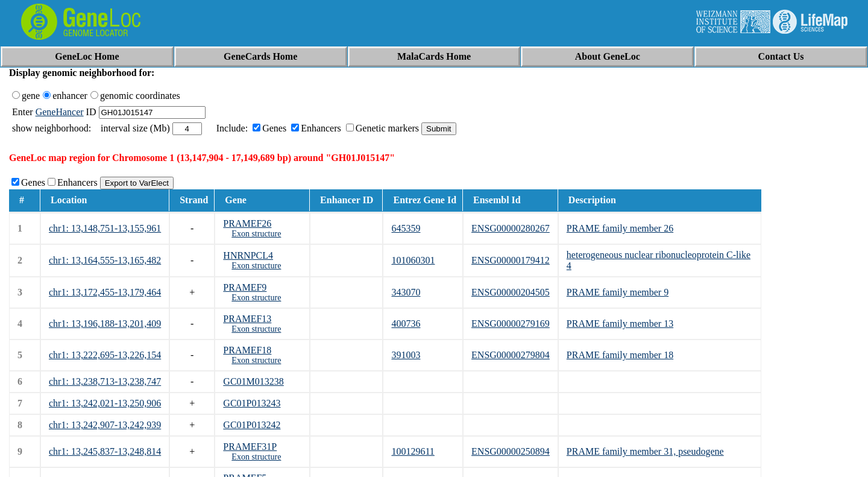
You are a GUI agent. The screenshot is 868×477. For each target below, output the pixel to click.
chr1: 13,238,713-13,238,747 (105, 381)
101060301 (413, 260)
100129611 (413, 451)
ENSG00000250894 (511, 451)
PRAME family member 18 (620, 355)
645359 (406, 228)
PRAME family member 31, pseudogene (645, 451)
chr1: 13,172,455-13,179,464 (105, 292)
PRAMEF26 (247, 223)
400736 (406, 324)
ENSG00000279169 (511, 324)
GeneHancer (60, 112)
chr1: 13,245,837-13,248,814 (105, 451)
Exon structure (256, 234)
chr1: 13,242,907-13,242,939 (105, 425)
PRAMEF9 (245, 287)
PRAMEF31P (250, 447)
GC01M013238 (253, 381)
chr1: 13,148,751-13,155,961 (105, 228)
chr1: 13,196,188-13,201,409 (105, 324)
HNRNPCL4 (248, 255)
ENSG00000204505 (511, 292)
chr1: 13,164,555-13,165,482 (105, 260)
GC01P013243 (252, 403)
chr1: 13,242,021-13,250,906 (105, 403)
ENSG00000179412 (511, 260)
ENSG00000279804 (511, 355)
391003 (406, 355)
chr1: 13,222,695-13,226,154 (105, 355)
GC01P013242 (252, 425)
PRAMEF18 (247, 350)
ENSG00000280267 (511, 228)
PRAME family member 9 (618, 292)
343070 (406, 292)
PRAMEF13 (247, 319)
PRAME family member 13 (620, 324)
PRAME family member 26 (620, 228)
